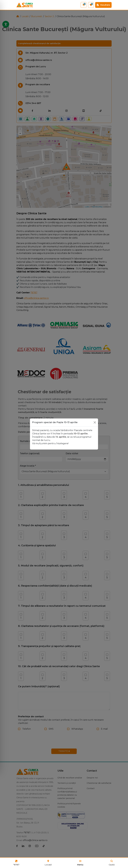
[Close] (95, 422)
